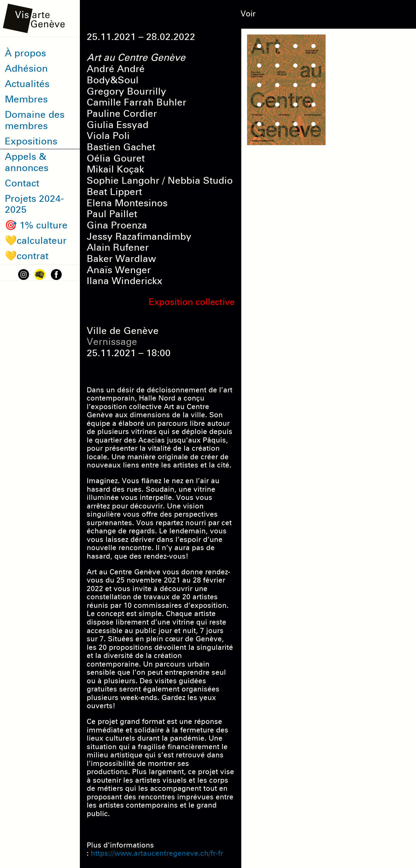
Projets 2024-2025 (34, 204)
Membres (26, 99)
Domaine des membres (35, 120)
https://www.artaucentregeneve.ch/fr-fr (157, 853)
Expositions (31, 141)
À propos (25, 53)
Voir (248, 14)
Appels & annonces (27, 162)
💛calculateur (36, 241)
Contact (22, 183)
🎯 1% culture (36, 225)
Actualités (27, 84)
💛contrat (27, 256)
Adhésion (26, 68)
